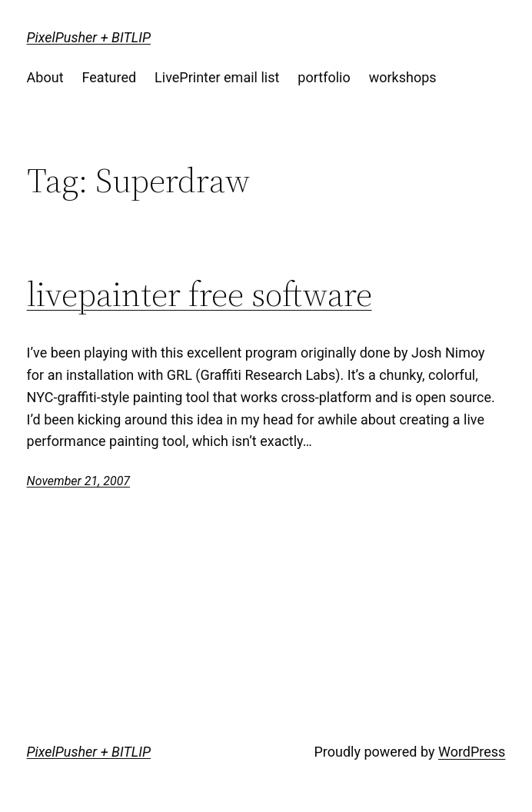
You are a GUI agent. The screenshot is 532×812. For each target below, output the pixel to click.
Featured (110, 77)
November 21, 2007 (78, 481)
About (45, 77)
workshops (403, 77)
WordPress (472, 752)
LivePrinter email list (217, 77)
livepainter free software (199, 295)
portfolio (324, 77)
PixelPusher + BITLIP (89, 37)
